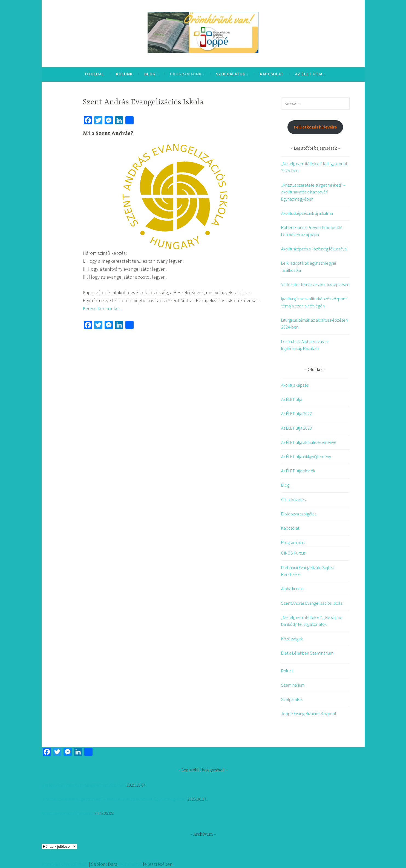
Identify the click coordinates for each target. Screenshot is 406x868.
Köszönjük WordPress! (65, 864)
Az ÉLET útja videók (298, 471)
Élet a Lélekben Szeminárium (307, 653)
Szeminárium (293, 685)
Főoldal (95, 74)
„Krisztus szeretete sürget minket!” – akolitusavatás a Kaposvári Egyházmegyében (313, 192)
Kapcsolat (272, 74)
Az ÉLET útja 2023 (296, 428)
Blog (150, 74)
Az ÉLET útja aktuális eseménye (309, 442)
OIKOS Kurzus (293, 553)
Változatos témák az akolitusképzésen (315, 284)
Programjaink (186, 74)
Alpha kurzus (292, 589)
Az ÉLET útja (309, 74)
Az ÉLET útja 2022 (296, 413)
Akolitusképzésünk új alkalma (307, 213)
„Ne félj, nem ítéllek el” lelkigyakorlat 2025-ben (84, 785)
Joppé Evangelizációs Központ (309, 713)
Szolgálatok (231, 74)
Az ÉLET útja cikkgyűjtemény (306, 456)
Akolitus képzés (295, 385)
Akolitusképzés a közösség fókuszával (314, 249)
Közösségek (292, 639)
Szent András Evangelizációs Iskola (312, 603)
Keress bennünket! (102, 308)
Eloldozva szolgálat (299, 514)
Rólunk (124, 74)
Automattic (131, 864)
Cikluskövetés (293, 499)
